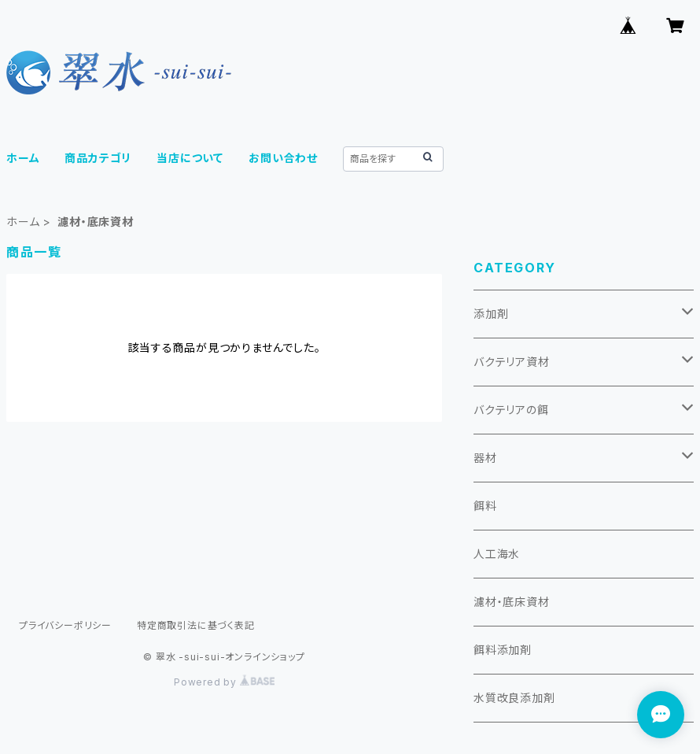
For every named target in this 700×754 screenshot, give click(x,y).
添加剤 (491, 314)
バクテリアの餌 (511, 410)
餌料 (485, 506)
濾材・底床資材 (512, 602)
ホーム (23, 158)
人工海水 (497, 554)
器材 (485, 458)
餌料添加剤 (503, 650)
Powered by (224, 682)
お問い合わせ (283, 158)
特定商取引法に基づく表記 (196, 625)
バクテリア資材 (512, 362)
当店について (190, 158)
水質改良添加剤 (514, 698)
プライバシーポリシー (65, 625)
